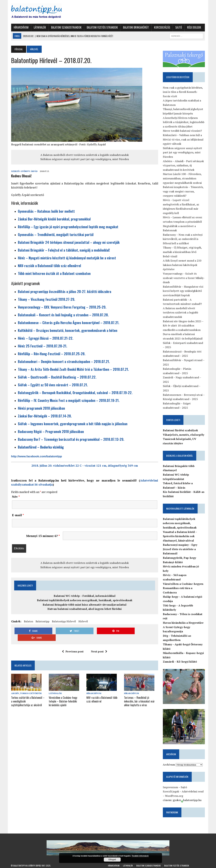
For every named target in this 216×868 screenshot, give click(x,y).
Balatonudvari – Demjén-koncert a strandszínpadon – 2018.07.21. (64, 361)
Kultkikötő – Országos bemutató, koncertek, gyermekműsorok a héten (67, 330)
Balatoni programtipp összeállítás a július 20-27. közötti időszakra (64, 291)
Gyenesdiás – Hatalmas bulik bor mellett (46, 211)
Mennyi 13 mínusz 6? (43, 536)
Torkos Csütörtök (31, 687)
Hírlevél (83, 621)
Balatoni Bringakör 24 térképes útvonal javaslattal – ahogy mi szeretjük (68, 242)
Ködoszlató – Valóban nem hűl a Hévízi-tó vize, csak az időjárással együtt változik (183, 139)
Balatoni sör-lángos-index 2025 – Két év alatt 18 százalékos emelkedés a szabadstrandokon (183, 326)
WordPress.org (174, 792)
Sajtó (178, 27)
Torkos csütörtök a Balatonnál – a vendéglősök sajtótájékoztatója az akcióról (28, 694)
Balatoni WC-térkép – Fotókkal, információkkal (85, 596)
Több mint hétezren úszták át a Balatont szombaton (54, 273)
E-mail (18, 515)
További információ (140, 856)
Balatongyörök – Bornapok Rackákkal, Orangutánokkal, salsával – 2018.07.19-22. (75, 393)
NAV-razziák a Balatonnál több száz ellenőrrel (49, 266)
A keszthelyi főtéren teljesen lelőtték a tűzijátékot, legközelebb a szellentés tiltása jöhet (184, 122)
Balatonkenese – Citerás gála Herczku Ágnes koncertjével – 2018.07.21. (68, 323)
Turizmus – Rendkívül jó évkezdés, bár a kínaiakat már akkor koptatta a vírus (139, 694)
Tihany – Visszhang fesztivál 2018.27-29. (46, 299)
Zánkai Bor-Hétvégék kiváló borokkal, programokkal (54, 219)
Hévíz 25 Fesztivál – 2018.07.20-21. (42, 346)
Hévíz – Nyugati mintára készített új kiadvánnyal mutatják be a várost (67, 258)
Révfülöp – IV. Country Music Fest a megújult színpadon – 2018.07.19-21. (68, 400)
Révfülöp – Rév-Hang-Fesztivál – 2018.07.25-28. (51, 354)
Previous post (73, 645)
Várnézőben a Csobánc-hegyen (183, 579)
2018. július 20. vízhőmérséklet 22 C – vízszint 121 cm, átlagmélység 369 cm (84, 466)
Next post (99, 645)
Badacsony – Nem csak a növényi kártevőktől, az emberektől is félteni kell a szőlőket (183, 239)
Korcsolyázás (162, 27)
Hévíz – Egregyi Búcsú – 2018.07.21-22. (45, 338)
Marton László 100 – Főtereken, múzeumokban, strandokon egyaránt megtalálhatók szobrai (182, 178)
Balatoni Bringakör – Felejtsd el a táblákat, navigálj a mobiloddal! (64, 250)
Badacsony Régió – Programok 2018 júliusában (51, 431)
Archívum (169, 760)
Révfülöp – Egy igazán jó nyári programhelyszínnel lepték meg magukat (68, 227)
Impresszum (171, 783)
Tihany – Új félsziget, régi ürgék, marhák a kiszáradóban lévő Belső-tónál (184, 252)
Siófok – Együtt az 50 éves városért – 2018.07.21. (53, 385)
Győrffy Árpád (29, 171)
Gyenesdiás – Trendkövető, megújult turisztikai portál (55, 234)
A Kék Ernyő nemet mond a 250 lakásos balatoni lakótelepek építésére (182, 265)
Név (16, 497)
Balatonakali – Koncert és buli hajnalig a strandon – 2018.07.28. (63, 315)
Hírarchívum (21, 27)
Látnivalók (39, 27)
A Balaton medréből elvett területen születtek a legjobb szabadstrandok (84, 155)
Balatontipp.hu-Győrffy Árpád (27, 861)
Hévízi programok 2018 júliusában (41, 408)
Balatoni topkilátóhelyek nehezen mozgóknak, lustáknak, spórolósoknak (84, 600)
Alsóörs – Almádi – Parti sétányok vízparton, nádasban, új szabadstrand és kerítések (184, 165)
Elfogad (112, 860)
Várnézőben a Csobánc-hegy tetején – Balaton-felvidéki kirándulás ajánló (63, 694)
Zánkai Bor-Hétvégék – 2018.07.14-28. (44, 416)
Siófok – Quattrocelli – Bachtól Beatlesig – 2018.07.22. (57, 377)
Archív (15, 687)
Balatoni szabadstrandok (66, 27)
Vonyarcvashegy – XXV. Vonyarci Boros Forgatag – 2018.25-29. (62, 307)
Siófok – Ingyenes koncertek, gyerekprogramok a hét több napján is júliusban (72, 424)
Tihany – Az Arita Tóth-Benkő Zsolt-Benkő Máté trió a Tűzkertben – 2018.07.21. (73, 369)
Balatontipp (42, 621)
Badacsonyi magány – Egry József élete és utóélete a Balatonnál (180, 549)
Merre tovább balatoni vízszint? (183, 131)
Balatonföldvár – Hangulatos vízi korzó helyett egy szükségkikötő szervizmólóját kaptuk (183, 291)
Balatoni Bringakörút (136, 27)
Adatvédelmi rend (193, 787)
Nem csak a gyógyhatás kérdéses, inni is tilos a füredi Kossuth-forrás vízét (183, 92)
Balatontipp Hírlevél (64, 621)
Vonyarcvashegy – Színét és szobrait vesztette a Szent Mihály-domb (184, 278)
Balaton (28, 621)
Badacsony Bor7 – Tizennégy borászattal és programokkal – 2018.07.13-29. (71, 439)
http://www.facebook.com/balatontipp (36, 456)
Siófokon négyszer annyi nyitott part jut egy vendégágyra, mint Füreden (84, 159)
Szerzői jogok (171, 787)
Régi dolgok (194, 27)
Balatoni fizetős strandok (102, 27)
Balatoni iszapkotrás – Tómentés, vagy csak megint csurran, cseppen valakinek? (183, 191)
